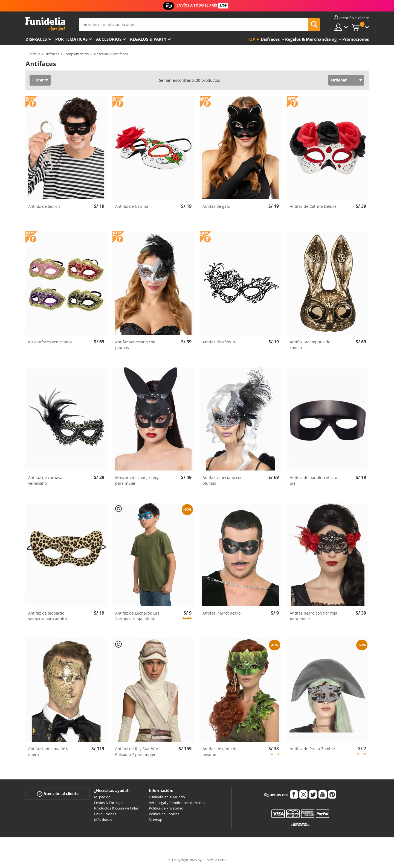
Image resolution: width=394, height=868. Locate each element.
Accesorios (109, 39)
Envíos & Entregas (109, 803)
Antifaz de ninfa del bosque (221, 752)
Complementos (76, 54)
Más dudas (103, 820)
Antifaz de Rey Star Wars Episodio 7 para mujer (138, 752)
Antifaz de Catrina (132, 206)
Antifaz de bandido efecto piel (313, 480)
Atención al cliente (58, 794)
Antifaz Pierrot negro (221, 613)
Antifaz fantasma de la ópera (49, 752)
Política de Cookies (164, 814)
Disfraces (36, 39)
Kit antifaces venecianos (50, 342)
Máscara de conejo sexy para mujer (137, 480)
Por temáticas (71, 39)
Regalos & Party (148, 39)
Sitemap (156, 820)
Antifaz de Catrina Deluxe (313, 206)
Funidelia (33, 54)
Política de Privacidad (166, 808)
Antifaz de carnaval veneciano (46, 480)
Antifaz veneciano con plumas (135, 345)
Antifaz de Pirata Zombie (312, 749)
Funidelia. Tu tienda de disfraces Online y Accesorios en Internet (45, 24)
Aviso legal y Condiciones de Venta (177, 803)
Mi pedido (102, 797)
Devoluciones (105, 814)
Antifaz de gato (216, 206)
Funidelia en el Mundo (167, 797)
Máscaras (101, 54)
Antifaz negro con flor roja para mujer (314, 616)
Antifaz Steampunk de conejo (310, 345)
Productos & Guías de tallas (116, 808)
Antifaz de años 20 (219, 342)
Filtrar (38, 80)
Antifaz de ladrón (44, 206)
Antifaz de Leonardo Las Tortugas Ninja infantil (137, 616)
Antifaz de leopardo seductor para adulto (47, 616)
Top (251, 39)
